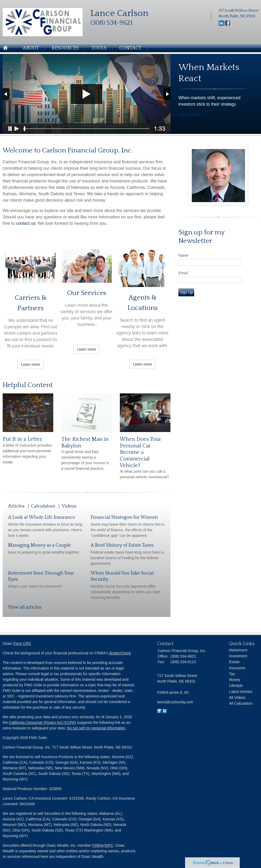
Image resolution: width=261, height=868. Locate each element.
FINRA (98, 845)
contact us (26, 223)
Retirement (238, 650)
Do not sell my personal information (96, 728)
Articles (16, 506)
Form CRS (22, 643)
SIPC (109, 845)
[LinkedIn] (221, 25)
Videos (69, 506)
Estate (234, 662)
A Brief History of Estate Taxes (122, 545)
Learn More (189, 115)
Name (183, 255)
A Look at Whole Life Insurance (42, 517)
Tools (99, 48)
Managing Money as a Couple (39, 545)
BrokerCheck (120, 653)
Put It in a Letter (22, 439)
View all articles (25, 607)
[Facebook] (227, 25)
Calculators (43, 506)
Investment (238, 656)
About (31, 48)
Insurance (237, 668)
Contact (130, 48)
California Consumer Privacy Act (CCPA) (42, 722)
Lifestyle (236, 686)
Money (235, 680)
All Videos (237, 697)
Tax (232, 674)
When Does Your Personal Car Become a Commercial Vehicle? (140, 452)
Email (183, 273)
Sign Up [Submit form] (186, 292)
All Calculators (241, 703)
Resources (65, 48)
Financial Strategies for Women (124, 517)
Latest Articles (241, 692)
